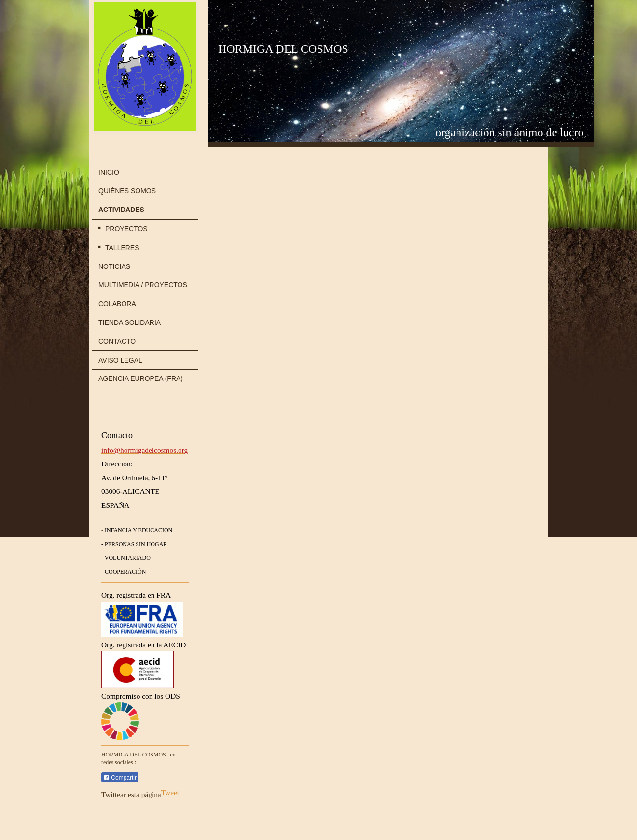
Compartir (120, 778)
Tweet (170, 792)
